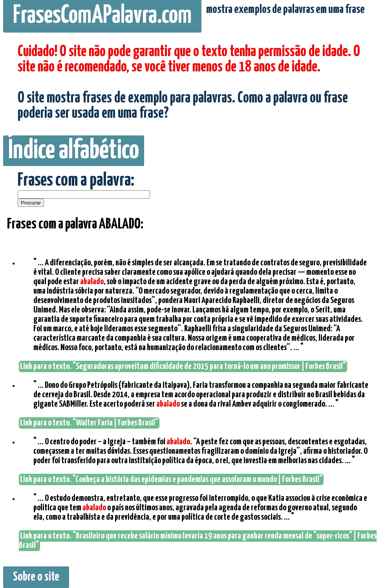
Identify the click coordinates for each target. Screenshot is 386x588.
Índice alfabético (74, 151)
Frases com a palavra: (76, 181)
